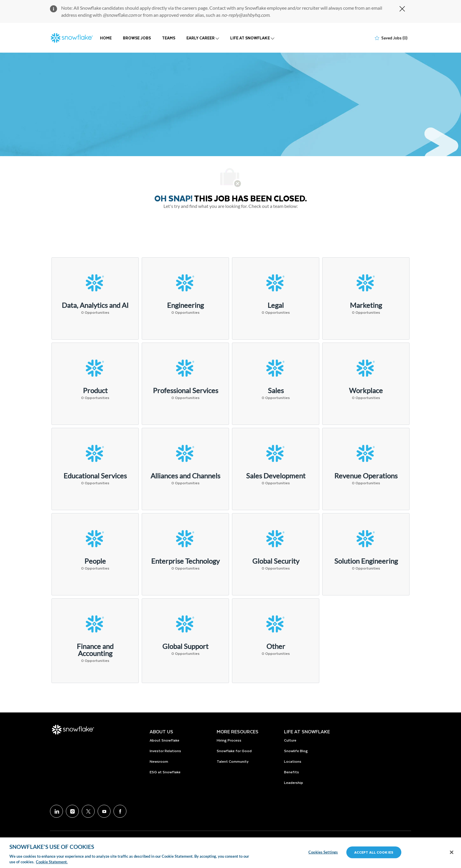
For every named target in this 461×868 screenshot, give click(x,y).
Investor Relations (165, 751)
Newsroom (159, 761)
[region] (230, 853)
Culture (290, 740)
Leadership (294, 782)
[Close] (452, 852)
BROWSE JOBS (137, 38)
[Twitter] (88, 811)
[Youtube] (104, 811)
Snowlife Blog (296, 751)
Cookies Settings (323, 852)
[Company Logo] (72, 38)
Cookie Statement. (52, 862)
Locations (293, 761)
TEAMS (169, 38)
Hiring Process (229, 740)
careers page (195, 8)
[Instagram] (72, 811)
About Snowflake (164, 740)
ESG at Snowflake (165, 772)
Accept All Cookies (374, 852)
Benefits (292, 772)
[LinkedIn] (56, 811)
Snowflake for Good (234, 751)
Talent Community (233, 761)
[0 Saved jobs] (391, 38)
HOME (106, 38)
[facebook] (120, 811)
